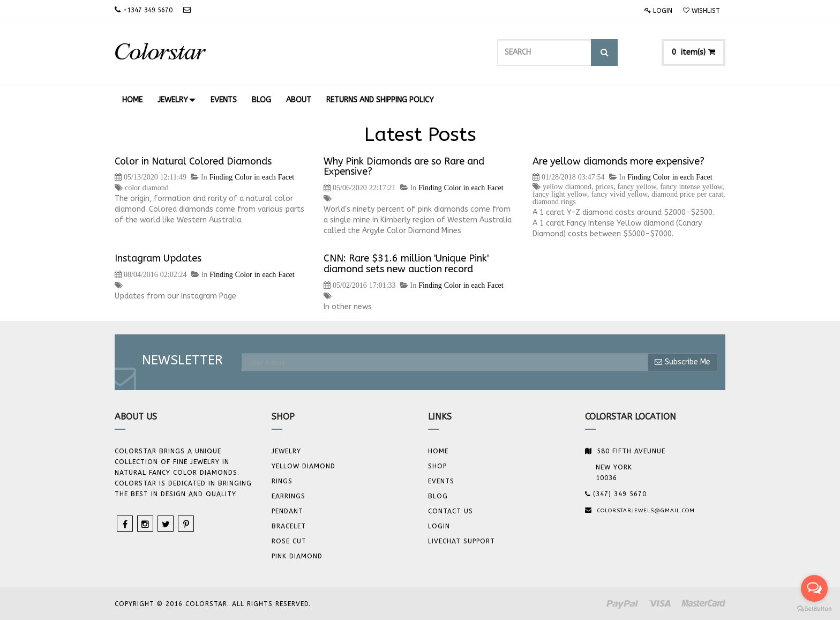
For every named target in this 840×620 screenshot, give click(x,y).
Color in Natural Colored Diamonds (193, 161)
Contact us (451, 511)
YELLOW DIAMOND (303, 466)
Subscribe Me (682, 362)
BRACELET (289, 526)
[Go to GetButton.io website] (814, 609)
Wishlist (702, 11)
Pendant (287, 511)
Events (441, 481)
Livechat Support (462, 541)
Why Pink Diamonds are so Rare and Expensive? (404, 167)
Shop (437, 466)
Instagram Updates (158, 258)
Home (438, 451)
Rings (282, 481)
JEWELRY (286, 451)
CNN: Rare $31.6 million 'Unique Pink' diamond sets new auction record (406, 264)
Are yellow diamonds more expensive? (618, 161)
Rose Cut (289, 541)
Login (658, 11)
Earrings (288, 496)
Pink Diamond (297, 556)
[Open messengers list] (814, 588)
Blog (438, 496)
